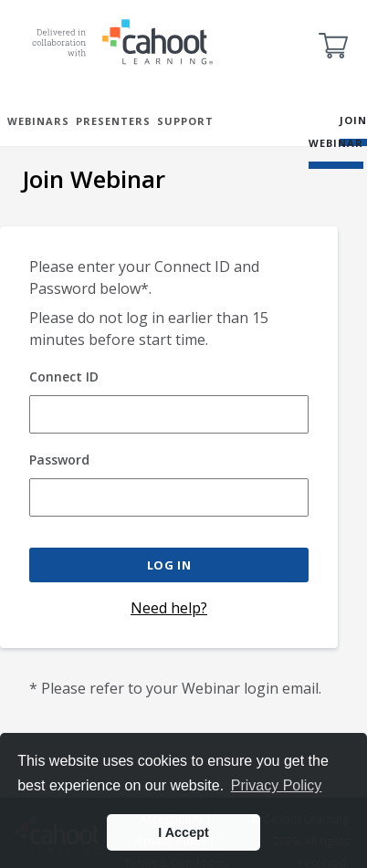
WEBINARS (38, 121)
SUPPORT (185, 121)
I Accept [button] (183, 832)
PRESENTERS (113, 121)
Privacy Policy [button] (277, 785)
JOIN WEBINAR (338, 131)
